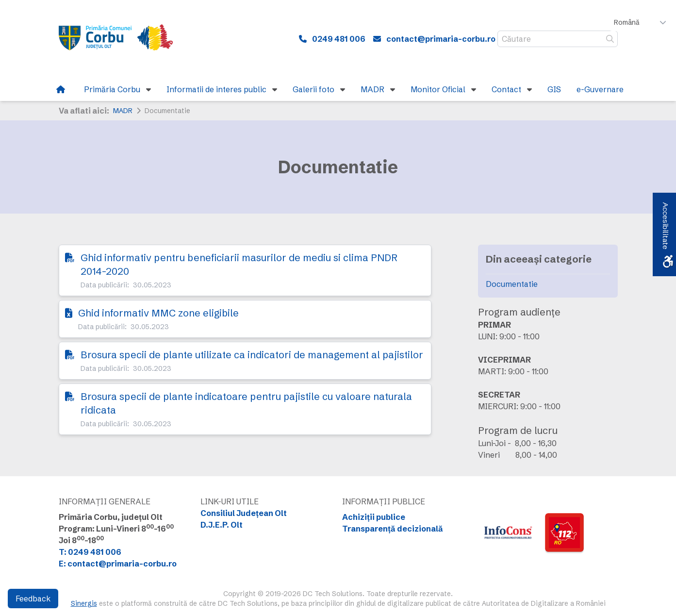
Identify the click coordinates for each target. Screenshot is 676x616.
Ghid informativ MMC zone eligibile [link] (158, 313)
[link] (122, 39)
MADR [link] (123, 111)
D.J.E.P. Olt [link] (222, 525)
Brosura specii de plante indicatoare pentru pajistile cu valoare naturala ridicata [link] (246, 403)
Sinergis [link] (84, 603)
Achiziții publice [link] (374, 517)
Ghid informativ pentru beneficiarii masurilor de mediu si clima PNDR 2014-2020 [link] (239, 264)
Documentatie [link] (512, 284)
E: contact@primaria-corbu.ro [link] (118, 564)
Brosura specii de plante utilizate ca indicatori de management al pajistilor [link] (252, 355)
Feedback (33, 599)
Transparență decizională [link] (393, 529)
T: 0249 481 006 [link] (90, 552)
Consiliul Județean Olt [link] (244, 513)
